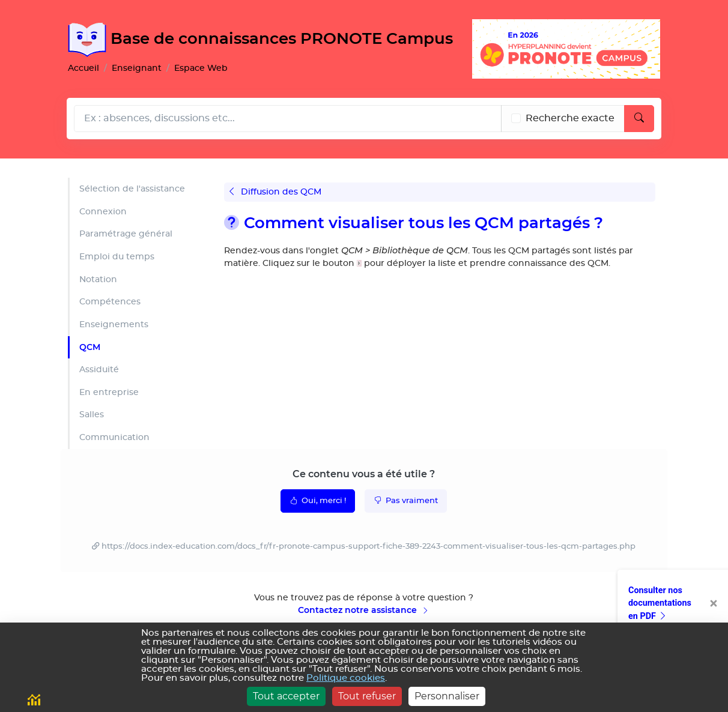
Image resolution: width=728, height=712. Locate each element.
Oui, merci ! (318, 500)
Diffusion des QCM (275, 192)
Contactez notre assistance (364, 610)
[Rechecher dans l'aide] (288, 119)
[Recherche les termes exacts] (516, 118)
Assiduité (99, 370)
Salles (92, 415)
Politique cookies (346, 678)
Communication (114, 437)
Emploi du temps (117, 257)
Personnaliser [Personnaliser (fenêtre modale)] (447, 696)
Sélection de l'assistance (132, 189)
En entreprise (109, 392)
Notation (98, 279)
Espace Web (201, 68)
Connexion (103, 212)
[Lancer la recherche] (639, 119)
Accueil (83, 68)
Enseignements (114, 324)
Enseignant (137, 68)
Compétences (110, 302)
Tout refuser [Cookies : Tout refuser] (367, 696)
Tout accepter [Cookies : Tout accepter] (286, 696)
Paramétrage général (126, 234)
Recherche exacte (570, 118)
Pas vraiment (406, 500)
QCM (90, 347)
